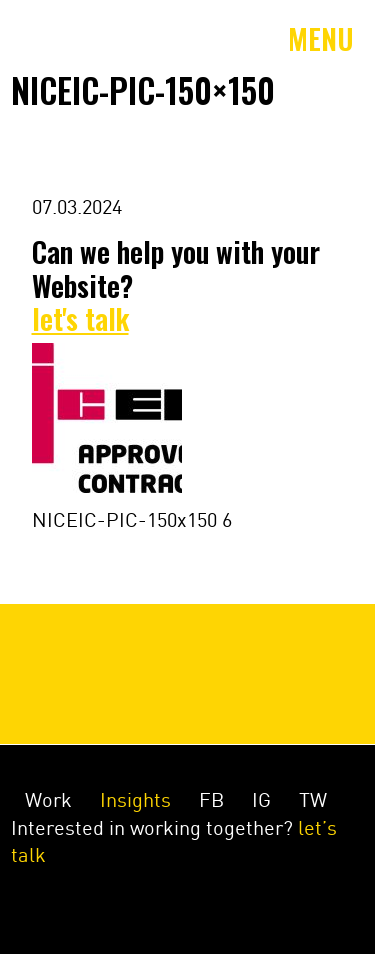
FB (211, 800)
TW (313, 800)
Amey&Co (36, 39)
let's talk (80, 318)
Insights (135, 800)
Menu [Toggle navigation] (321, 39)
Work (48, 800)
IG (261, 800)
